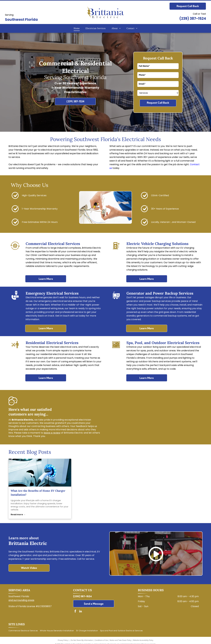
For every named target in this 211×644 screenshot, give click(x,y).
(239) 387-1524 (193, 19)
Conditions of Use (101, 640)
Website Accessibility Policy (143, 640)
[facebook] (75, 612)
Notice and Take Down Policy (121, 640)
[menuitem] (77, 28)
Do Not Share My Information (82, 640)
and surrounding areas (21, 600)
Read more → (18, 514)
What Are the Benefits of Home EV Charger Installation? (38, 493)
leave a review (52, 433)
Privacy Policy (63, 640)
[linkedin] (80, 612)
